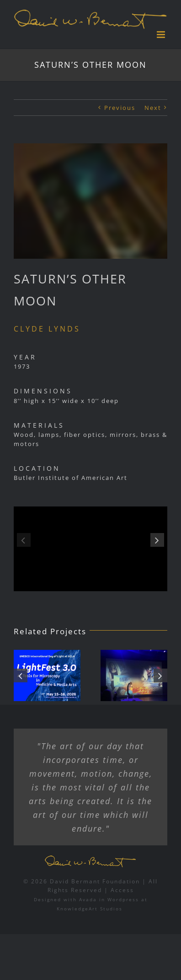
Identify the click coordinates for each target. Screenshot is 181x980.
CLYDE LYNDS (47, 329)
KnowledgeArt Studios (90, 909)
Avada (88, 899)
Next (153, 108)
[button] (24, 540)
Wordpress (123, 899)
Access (122, 890)
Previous (120, 108)
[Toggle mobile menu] (162, 35)
